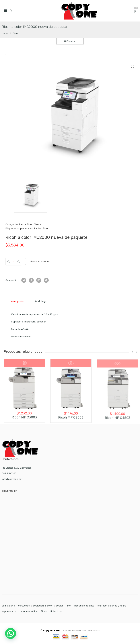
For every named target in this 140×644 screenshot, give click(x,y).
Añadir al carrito (40, 262)
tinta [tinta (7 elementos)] (53, 611)
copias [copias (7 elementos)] (60, 606)
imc (40, 228)
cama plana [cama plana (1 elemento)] (8, 606)
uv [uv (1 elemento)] (60, 611)
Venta (38, 224)
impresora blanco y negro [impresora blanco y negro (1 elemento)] (112, 606)
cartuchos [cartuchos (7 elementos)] (24, 606)
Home (5, 33)
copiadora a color (27, 228)
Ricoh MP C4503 (118, 420)
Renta (23, 224)
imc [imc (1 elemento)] (69, 606)
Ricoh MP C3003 (24, 419)
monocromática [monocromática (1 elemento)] (29, 611)
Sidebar (70, 41)
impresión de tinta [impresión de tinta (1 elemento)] (84, 606)
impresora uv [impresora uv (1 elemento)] (9, 611)
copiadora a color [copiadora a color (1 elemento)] (43, 606)
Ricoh (16, 33)
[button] (11, 633)
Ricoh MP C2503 (71, 420)
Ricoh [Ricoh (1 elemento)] (44, 611)
